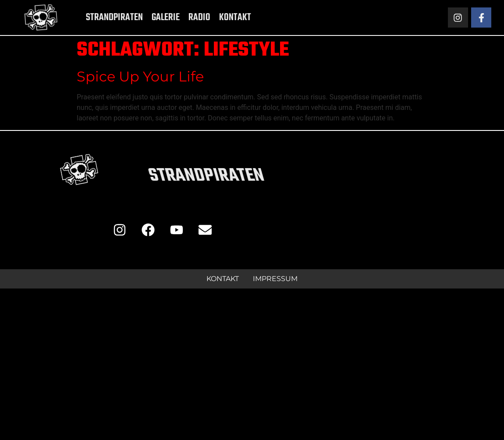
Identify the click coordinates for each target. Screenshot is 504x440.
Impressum (275, 279)
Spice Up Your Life (140, 76)
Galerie (152, 18)
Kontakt (221, 18)
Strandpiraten (100, 18)
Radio (185, 18)
